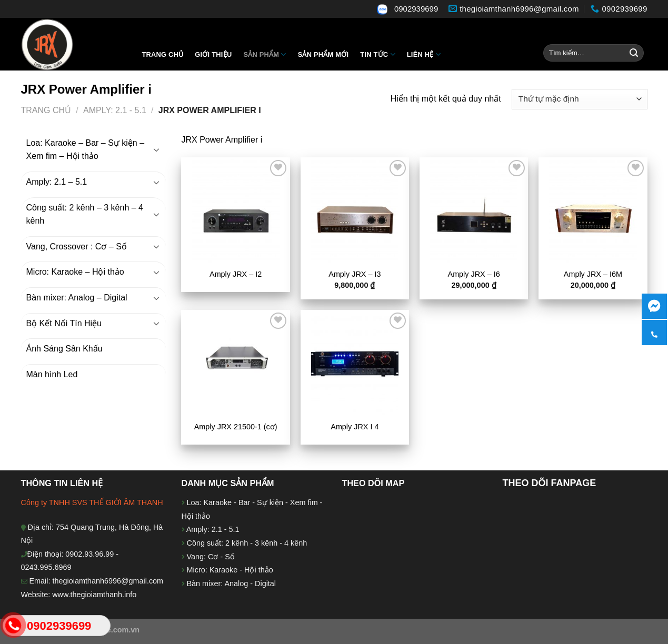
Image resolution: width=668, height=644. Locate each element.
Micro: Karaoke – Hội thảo (75, 272)
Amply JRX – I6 (474, 274)
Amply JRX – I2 (236, 274)
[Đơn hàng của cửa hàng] (579, 99)
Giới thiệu (213, 54)
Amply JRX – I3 (355, 274)
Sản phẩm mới (323, 54)
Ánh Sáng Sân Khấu (64, 349)
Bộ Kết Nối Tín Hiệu (64, 323)
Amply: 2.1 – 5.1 (57, 182)
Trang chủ (163, 54)
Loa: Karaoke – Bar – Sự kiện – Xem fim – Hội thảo (86, 150)
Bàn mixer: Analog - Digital (232, 583)
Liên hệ (424, 54)
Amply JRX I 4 (355, 427)
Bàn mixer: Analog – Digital (77, 298)
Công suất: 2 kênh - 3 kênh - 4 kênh (246, 543)
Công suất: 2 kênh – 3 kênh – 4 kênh (85, 214)
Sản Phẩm (265, 54)
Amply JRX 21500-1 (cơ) (236, 427)
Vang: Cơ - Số (210, 557)
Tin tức (377, 54)
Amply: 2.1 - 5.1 (115, 110)
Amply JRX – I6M (593, 274)
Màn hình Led (52, 374)
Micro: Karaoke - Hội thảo (229, 570)
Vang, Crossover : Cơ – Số (77, 246)
